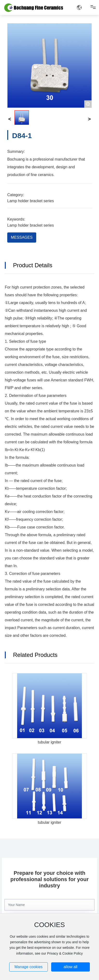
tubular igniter (50, 742)
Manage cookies (29, 967)
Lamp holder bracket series (31, 201)
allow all (70, 967)
